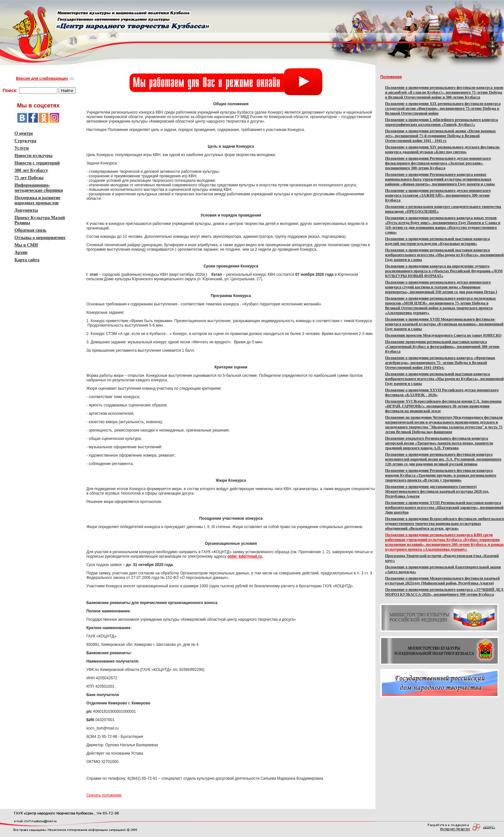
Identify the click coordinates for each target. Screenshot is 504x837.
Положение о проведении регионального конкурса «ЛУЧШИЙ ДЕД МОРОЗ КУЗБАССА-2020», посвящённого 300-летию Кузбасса (444, 592)
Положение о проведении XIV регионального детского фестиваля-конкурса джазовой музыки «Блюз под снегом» (443, 149)
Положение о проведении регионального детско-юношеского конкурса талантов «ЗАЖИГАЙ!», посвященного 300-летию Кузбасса (438, 195)
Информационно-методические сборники (39, 188)
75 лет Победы (29, 178)
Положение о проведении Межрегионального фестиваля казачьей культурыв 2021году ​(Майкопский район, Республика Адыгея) (442, 581)
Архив (21, 252)
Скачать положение (104, 795)
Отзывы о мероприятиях (40, 238)
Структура (25, 141)
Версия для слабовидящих (42, 79)
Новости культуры (33, 156)
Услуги (22, 148)
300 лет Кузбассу (31, 170)
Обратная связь (31, 230)
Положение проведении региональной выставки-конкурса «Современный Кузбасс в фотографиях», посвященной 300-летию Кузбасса (442, 347)
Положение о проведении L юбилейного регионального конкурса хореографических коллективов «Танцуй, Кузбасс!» (441, 122)
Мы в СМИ (26, 245)
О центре (24, 133)
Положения (391, 77)
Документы (26, 210)
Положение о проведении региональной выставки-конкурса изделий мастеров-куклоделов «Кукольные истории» (437, 241)
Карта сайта (27, 260)
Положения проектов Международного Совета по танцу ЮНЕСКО (443, 335)
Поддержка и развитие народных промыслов (37, 200)
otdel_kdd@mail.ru (245, 556)
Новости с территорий (37, 163)
